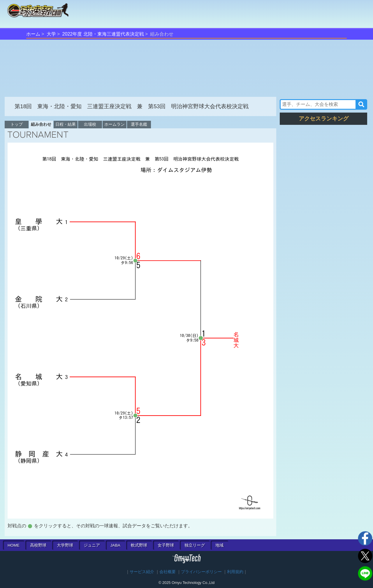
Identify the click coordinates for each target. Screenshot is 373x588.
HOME (14, 545)
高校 (38, 545)
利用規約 (235, 572)
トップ (17, 124)
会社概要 (168, 572)
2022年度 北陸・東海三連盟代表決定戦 (103, 34)
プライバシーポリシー (201, 572)
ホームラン (115, 124)
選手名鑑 (139, 124)
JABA (115, 545)
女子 (166, 545)
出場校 (90, 124)
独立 (195, 545)
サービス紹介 (142, 572)
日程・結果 (66, 124)
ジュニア (92, 545)
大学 (51, 34)
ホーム (33, 34)
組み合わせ (41, 124)
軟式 (139, 545)
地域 (219, 545)
